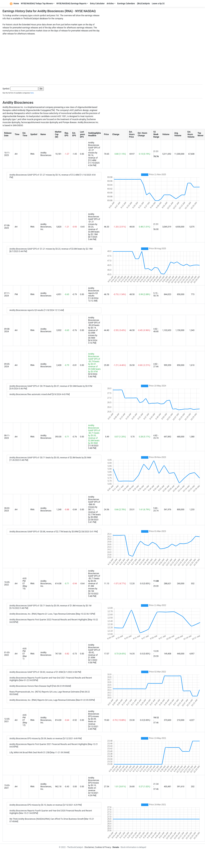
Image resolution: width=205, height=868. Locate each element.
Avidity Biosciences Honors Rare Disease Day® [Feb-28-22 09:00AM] (40, 686)
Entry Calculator (97, 4)
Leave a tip (158, 4)
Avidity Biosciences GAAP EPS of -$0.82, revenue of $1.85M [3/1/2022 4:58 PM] (45, 672)
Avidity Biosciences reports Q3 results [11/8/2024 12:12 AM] (37, 310)
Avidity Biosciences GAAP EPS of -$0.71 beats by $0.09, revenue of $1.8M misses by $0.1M (94, 581)
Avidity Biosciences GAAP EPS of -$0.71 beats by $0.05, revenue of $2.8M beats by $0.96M (94, 434)
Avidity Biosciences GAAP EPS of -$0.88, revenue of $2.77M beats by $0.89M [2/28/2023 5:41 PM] (54, 532)
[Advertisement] (103, 59)
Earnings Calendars (126, 4)
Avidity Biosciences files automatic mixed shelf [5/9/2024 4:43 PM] (40, 394)
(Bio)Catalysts (143, 4)
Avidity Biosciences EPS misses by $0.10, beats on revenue (94, 784)
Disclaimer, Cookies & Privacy (98, 847)
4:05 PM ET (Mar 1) (25, 654)
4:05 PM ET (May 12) (25, 720)
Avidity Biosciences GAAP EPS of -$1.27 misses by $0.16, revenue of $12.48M (94, 151)
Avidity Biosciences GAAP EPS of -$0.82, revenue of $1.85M (94, 651)
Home (14, 4)
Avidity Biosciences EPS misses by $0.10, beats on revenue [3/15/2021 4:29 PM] (46, 805)
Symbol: (6, 89)
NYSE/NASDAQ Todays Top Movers (37, 4)
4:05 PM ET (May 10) (25, 584)
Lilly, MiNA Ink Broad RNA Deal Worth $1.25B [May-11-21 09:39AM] (39, 753)
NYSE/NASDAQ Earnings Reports (71, 4)
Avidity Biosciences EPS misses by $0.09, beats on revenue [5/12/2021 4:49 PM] (46, 739)
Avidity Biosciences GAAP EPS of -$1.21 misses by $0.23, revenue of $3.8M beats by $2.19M (94, 224)
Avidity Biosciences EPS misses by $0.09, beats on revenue (94, 718)
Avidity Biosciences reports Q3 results (94, 292)
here (32, 93)
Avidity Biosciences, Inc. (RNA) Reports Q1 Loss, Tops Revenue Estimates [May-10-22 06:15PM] (52, 614)
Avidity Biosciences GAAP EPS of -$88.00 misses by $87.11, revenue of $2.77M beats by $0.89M (94, 507)
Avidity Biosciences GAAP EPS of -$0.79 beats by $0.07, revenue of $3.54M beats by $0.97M (94, 363)
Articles (110, 4)
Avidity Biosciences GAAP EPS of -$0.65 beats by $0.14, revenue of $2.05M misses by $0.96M (94, 328)
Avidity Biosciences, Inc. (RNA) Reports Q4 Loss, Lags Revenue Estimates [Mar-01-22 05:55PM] (52, 700)
